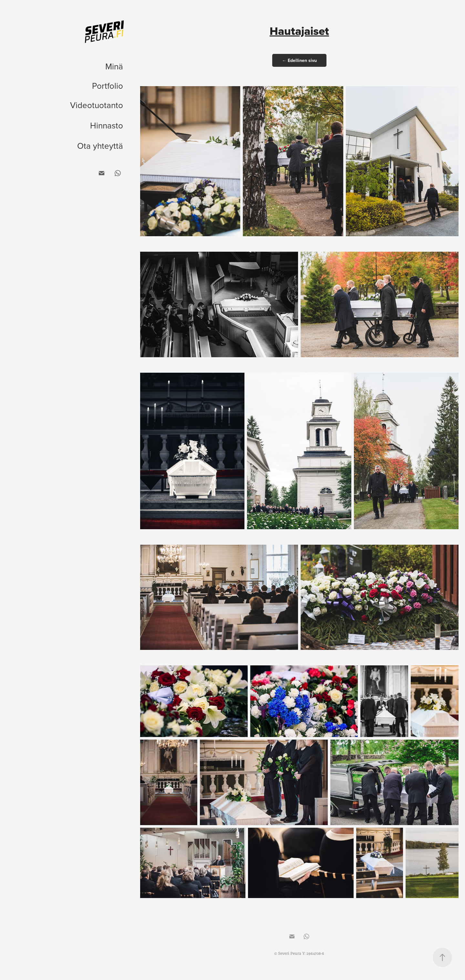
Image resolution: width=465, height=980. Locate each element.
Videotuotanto (97, 105)
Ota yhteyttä (100, 146)
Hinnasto (107, 125)
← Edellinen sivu (299, 60)
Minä (114, 66)
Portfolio (108, 86)
